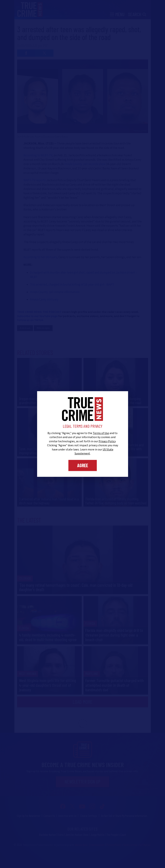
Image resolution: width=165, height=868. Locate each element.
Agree (83, 465)
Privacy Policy (107, 441)
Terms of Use (101, 433)
